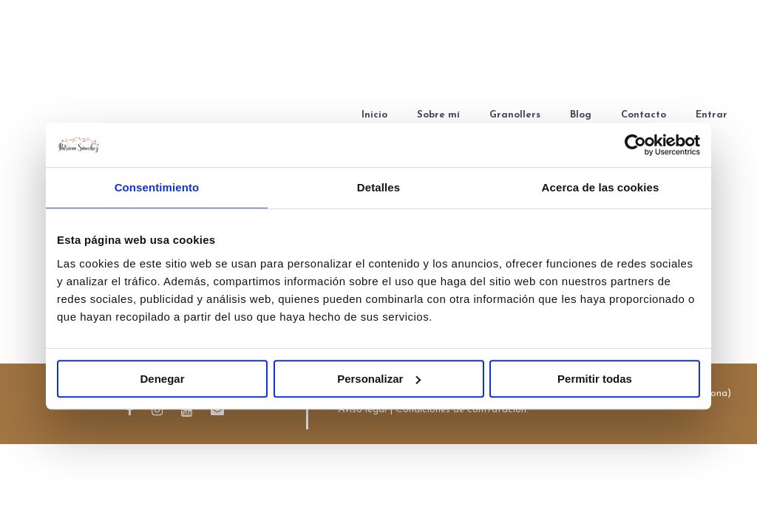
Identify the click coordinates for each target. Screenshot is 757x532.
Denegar (162, 379)
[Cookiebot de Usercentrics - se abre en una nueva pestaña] (635, 145)
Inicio (374, 115)
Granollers (515, 115)
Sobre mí (438, 115)
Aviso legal (362, 410)
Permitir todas (595, 379)
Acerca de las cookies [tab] (601, 187)
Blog (581, 115)
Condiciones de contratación (461, 410)
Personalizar (379, 379)
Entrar (712, 115)
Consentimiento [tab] (157, 187)
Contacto (644, 115)
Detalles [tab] (378, 187)
